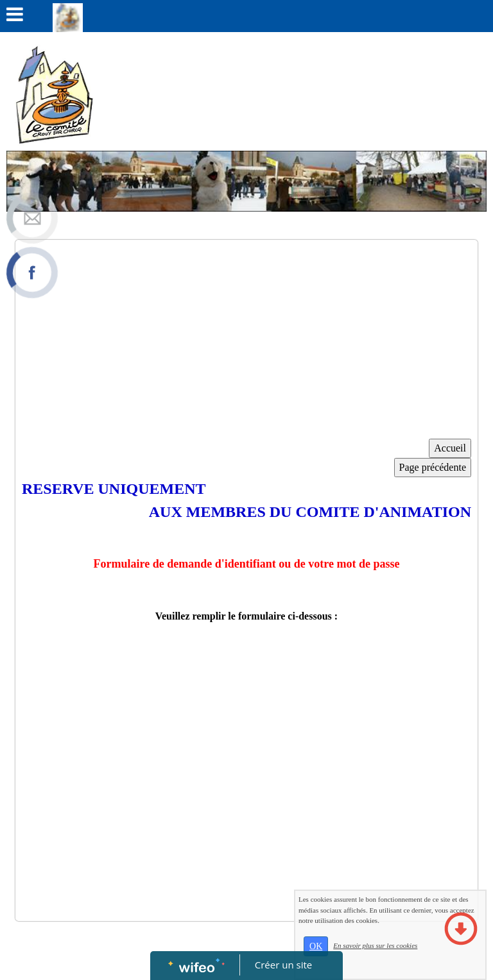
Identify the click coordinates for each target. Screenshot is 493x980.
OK (347, 960)
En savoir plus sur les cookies (406, 959)
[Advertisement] (246, 342)
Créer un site (283, 965)
